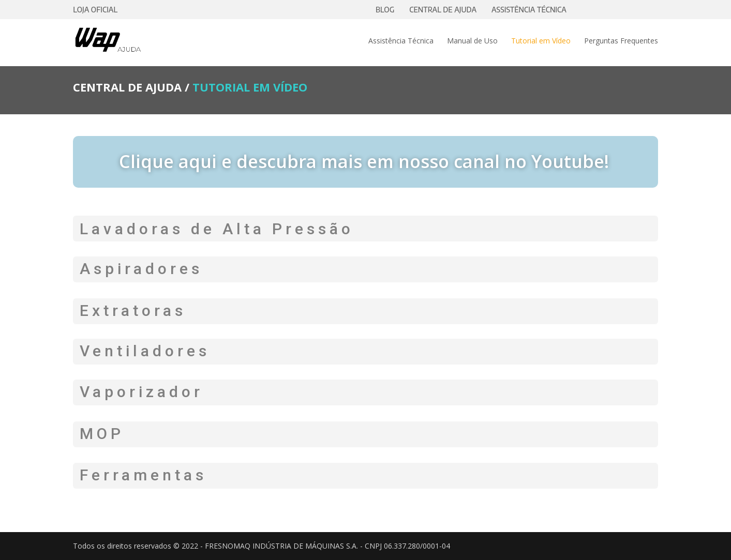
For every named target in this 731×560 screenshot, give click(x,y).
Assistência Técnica (401, 41)
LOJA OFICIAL (95, 10)
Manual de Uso (472, 41)
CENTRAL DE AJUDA (443, 10)
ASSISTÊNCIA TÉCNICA (529, 10)
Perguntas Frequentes (621, 41)
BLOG (385, 10)
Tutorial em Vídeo (541, 41)
